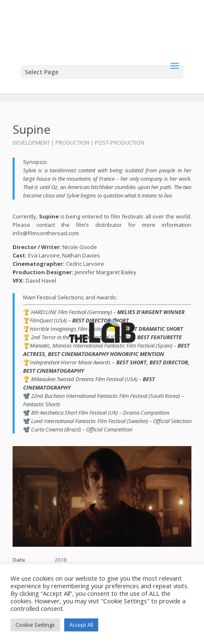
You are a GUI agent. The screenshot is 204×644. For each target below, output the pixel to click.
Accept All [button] (81, 625)
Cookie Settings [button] (35, 625)
